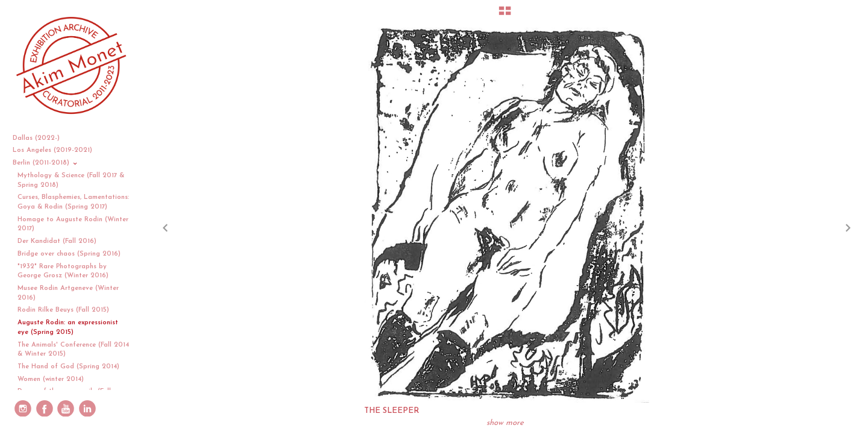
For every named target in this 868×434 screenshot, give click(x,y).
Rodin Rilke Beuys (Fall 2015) (63, 310)
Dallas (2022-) (41, 138)
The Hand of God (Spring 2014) (68, 367)
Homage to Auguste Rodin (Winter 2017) (73, 225)
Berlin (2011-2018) (46, 163)
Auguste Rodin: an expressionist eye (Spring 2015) (68, 328)
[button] (505, 15)
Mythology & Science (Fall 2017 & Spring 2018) (71, 181)
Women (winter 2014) (51, 379)
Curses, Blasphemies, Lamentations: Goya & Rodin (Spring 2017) (73, 202)
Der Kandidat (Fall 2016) (57, 241)
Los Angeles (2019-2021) (57, 150)
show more (505, 423)
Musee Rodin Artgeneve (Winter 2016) (68, 293)
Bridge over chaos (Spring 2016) (69, 254)
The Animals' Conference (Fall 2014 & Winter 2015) (73, 350)
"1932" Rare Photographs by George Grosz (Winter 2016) (63, 272)
